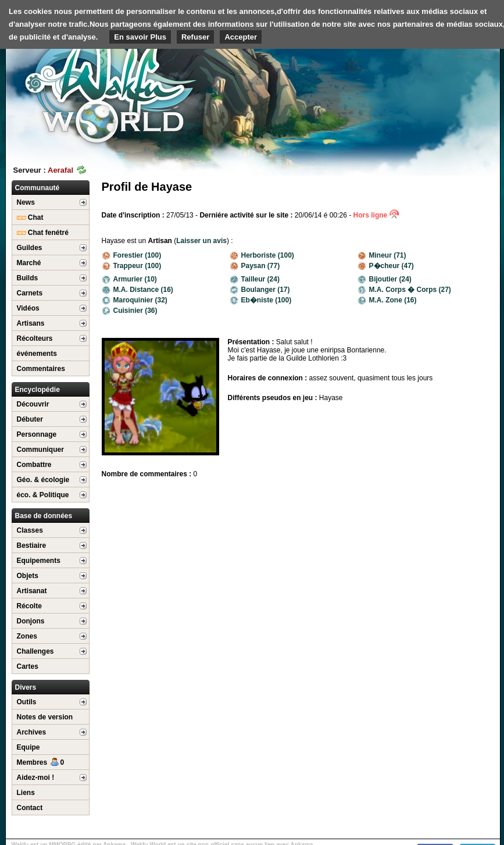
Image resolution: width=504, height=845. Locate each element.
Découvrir (33, 404)
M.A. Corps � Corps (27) (404, 290)
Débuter (30, 419)
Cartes (28, 666)
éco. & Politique (43, 495)
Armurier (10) (129, 279)
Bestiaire (32, 545)
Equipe (28, 747)
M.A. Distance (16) (137, 290)
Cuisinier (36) (130, 311)
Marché (29, 263)
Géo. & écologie (43, 480)
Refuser (195, 37)
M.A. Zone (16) (387, 300)
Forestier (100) (132, 255)
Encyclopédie (37, 390)
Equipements (39, 561)
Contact (30, 808)
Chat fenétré (43, 233)
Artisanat (32, 591)
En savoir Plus (140, 37)
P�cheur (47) (386, 266)
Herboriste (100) (262, 255)
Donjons (31, 621)
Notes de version (45, 717)
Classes (30, 530)
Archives (32, 732)
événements (37, 354)
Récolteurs (35, 338)
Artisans (31, 323)
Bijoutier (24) (385, 279)
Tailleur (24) (255, 279)
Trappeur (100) (132, 266)
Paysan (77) (255, 266)
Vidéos (28, 308)
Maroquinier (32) (135, 300)
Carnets (30, 293)
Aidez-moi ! (36, 778)
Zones (27, 636)
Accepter (241, 37)
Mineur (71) (382, 255)
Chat (30, 218)
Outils (27, 702)
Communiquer (40, 450)
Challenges (35, 651)
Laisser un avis (201, 241)
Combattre (34, 465)
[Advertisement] (441, 76)
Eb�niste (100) (261, 300)
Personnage (37, 434)
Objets (28, 576)
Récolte (29, 606)
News (26, 202)
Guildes (30, 248)
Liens (26, 793)
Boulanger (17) (260, 290)
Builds (28, 278)
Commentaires (41, 369)
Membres (41, 762)
